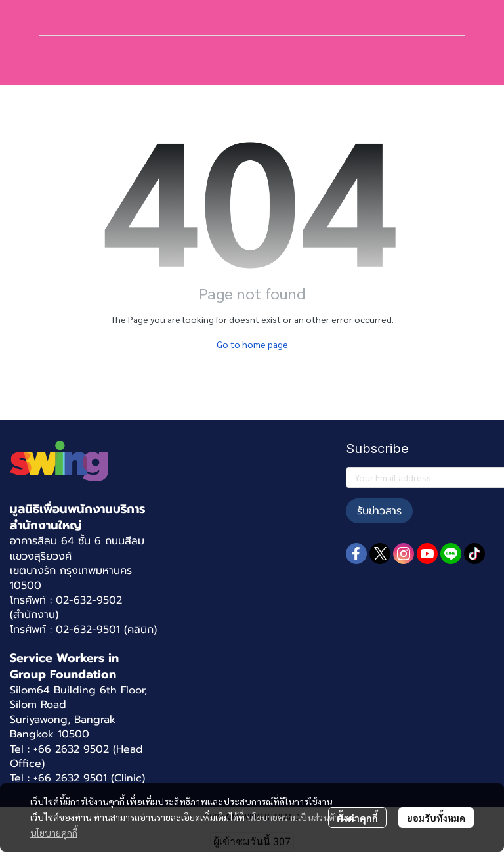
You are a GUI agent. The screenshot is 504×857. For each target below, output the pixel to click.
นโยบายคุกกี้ (54, 833)
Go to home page (252, 344)
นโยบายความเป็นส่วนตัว (293, 817)
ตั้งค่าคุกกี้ (357, 818)
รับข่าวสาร (379, 511)
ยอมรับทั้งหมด (436, 818)
